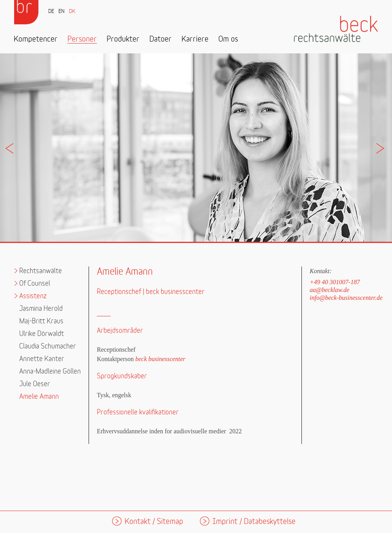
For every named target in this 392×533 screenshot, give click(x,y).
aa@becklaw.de (329, 290)
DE (51, 12)
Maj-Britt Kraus (41, 321)
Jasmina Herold (41, 309)
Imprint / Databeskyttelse (254, 522)
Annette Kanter (42, 359)
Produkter (123, 39)
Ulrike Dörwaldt (42, 334)
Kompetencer (36, 39)
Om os (228, 39)
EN (62, 12)
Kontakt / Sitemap (154, 522)
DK (72, 12)
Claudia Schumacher (48, 346)
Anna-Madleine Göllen (50, 371)
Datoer (161, 39)
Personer (82, 39)
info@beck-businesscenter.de (346, 298)
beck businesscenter (160, 359)
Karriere (195, 39)
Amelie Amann (39, 397)
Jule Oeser (35, 384)
